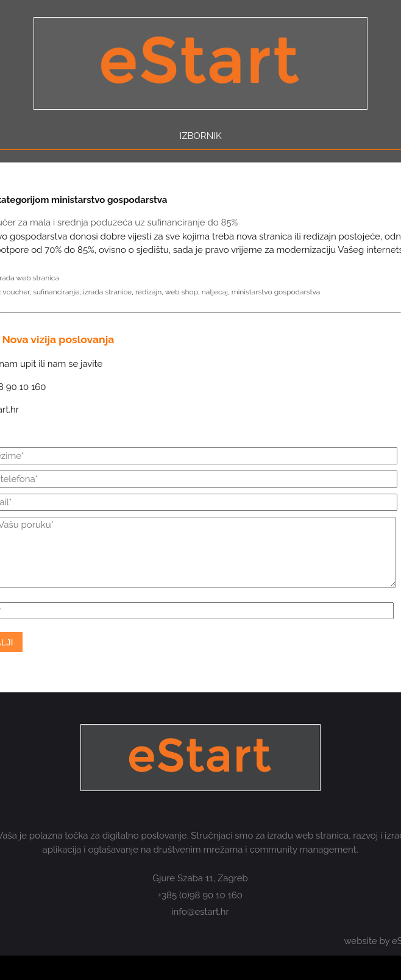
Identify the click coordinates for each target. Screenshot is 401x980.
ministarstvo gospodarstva (276, 292)
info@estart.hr (200, 912)
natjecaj (215, 292)
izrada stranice (107, 292)
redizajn (148, 292)
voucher (16, 292)
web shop (182, 292)
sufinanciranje (56, 292)
